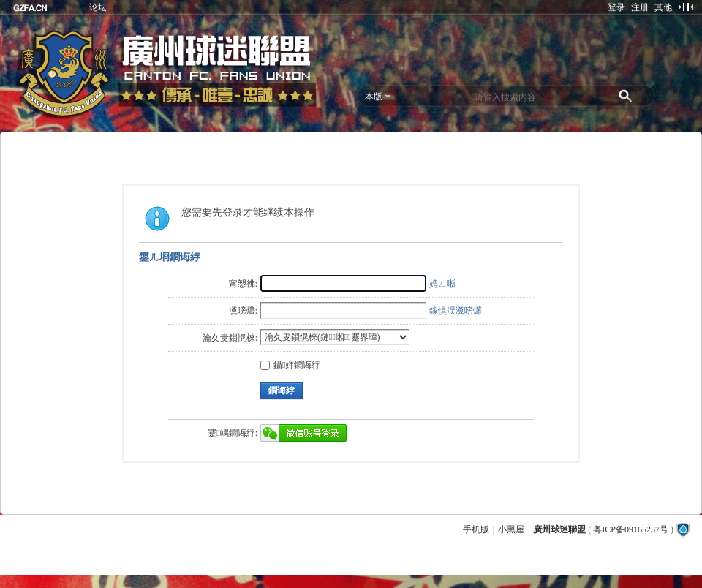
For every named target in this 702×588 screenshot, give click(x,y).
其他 (663, 7)
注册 (640, 7)
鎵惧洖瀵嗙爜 (456, 311)
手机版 (476, 529)
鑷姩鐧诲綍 (290, 365)
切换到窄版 (686, 7)
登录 (616, 7)
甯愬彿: (243, 284)
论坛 (98, 7)
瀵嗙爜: (243, 311)
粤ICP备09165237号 (631, 529)
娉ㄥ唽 (442, 284)
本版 (374, 97)
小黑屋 (511, 529)
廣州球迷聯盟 (559, 529)
